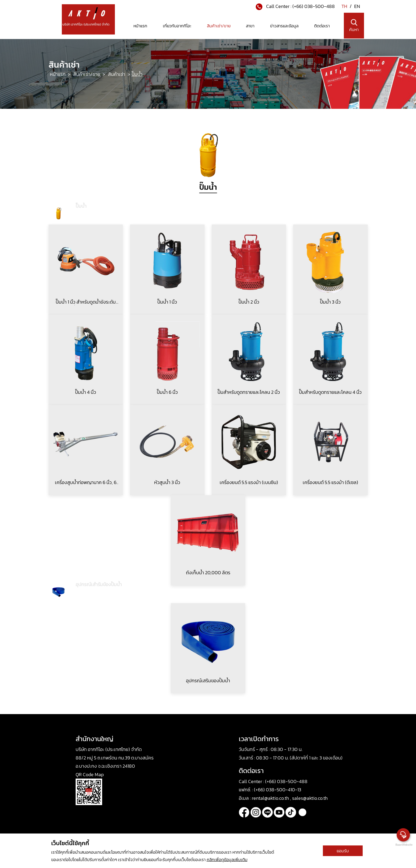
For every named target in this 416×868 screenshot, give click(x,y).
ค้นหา (354, 26)
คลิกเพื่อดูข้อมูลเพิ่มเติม (227, 860)
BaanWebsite (404, 845)
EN (357, 6)
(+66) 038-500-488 (314, 6)
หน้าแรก (140, 26)
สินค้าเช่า (117, 74)
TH (345, 6)
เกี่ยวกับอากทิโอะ (177, 26)
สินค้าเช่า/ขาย (219, 26)
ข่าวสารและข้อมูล (284, 26)
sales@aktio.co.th (310, 798)
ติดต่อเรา (322, 26)
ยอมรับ (343, 851)
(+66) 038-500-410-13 (278, 790)
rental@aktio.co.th (271, 798)
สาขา (250, 26)
